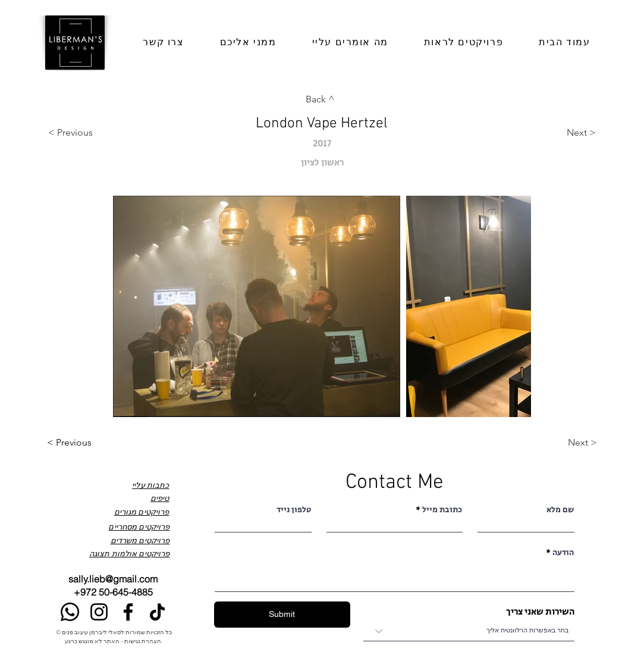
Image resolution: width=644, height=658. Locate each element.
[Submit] (282, 615)
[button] (248, 43)
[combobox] (469, 631)
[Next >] (560, 133)
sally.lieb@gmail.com (113, 579)
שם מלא (560, 510)
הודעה (563, 553)
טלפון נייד (294, 510)
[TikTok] (157, 612)
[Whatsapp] (70, 612)
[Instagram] (99, 612)
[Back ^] (322, 100)
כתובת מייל (442, 510)
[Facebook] (128, 612)
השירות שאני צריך (540, 612)
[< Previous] (84, 133)
